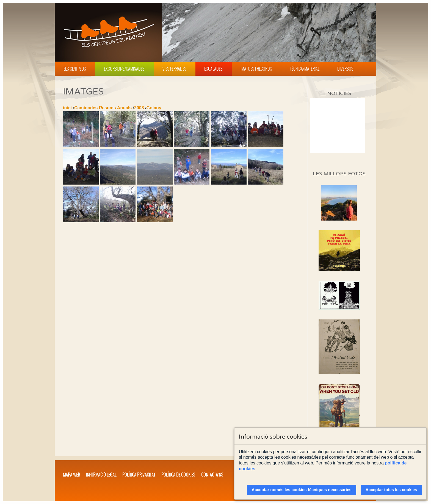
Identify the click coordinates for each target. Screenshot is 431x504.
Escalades (213, 69)
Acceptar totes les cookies (391, 490)
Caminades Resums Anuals (103, 108)
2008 (139, 108)
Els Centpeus (75, 69)
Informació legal (101, 475)
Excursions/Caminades (124, 69)
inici (67, 108)
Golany (154, 108)
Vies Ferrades (174, 69)
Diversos (345, 69)
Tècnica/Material (305, 69)
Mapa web (71, 475)
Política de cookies (178, 475)
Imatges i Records (256, 69)
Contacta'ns (212, 475)
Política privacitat (139, 475)
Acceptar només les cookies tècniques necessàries (302, 490)
